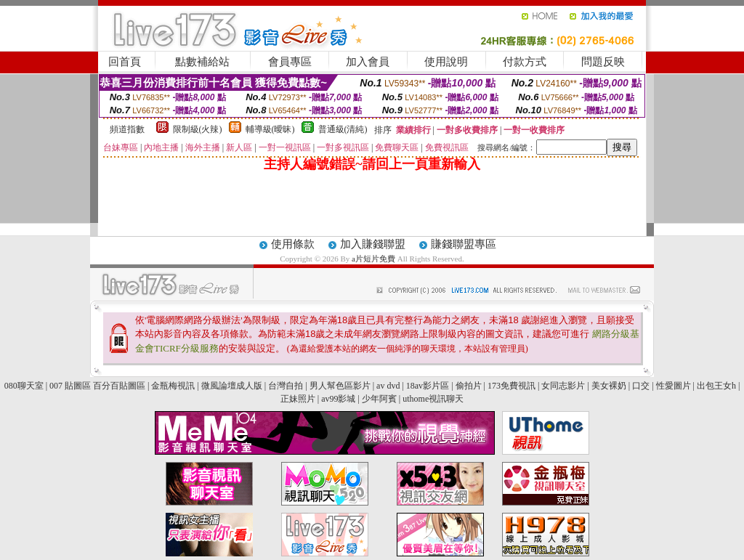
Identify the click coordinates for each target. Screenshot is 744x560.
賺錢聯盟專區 (464, 244)
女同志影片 (563, 386)
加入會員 (368, 62)
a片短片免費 (375, 259)
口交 (641, 386)
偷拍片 (469, 386)
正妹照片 (298, 399)
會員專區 (290, 62)
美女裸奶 (609, 386)
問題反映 (603, 62)
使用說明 (446, 62)
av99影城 (338, 399)
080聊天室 (25, 386)
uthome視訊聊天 (433, 399)
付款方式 (525, 62)
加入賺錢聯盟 (373, 244)
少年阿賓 (379, 399)
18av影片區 (428, 386)
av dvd (388, 386)
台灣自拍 (286, 386)
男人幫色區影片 (340, 386)
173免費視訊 (511, 386)
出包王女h (716, 386)
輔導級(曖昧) (270, 129)
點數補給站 (202, 62)
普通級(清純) (343, 129)
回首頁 (125, 62)
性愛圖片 (674, 386)
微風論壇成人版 (232, 386)
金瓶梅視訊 (173, 386)
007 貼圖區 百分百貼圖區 (97, 386)
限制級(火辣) (198, 129)
